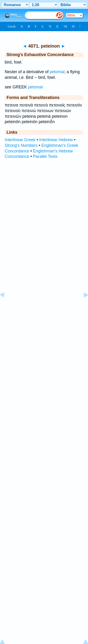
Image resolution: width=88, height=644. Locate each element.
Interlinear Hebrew (56, 140)
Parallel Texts (45, 156)
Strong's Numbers (21, 145)
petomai (57, 72)
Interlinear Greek (20, 140)
